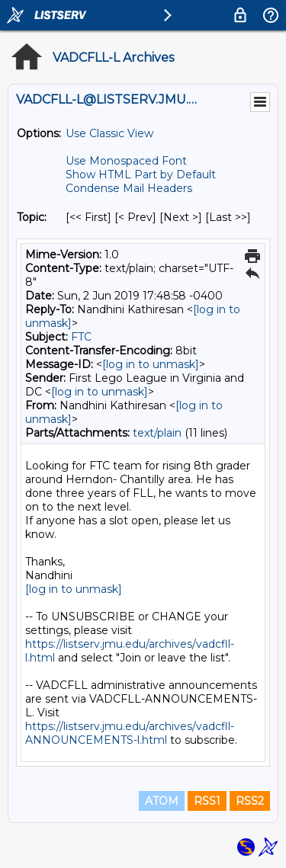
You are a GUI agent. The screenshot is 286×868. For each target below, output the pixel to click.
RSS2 (250, 801)
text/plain (157, 433)
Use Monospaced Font (126, 161)
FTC (81, 337)
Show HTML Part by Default (141, 175)
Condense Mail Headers (129, 188)
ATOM (162, 801)
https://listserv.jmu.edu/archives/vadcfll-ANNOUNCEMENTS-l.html (130, 733)
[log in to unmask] (151, 364)
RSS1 (207, 801)
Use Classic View (109, 133)
